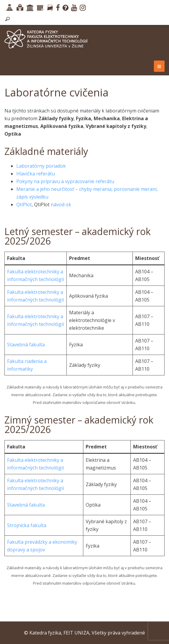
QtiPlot (24, 204)
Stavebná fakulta (26, 345)
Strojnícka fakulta (27, 525)
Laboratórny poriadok (41, 166)
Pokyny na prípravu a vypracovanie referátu (65, 181)
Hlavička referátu (36, 174)
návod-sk (61, 204)
